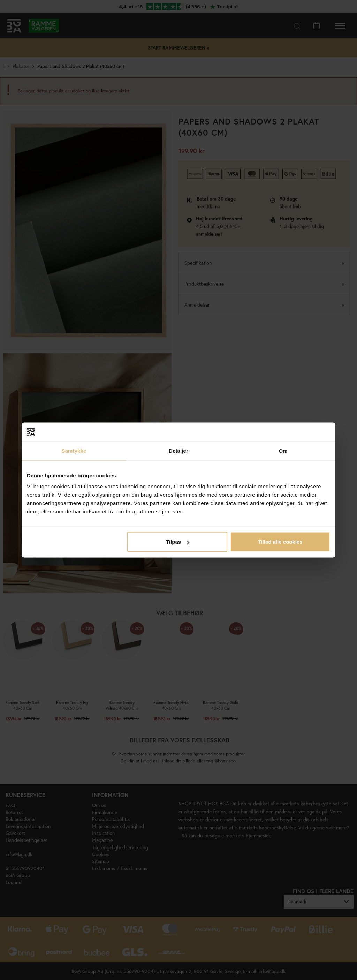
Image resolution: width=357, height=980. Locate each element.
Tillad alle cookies (280, 542)
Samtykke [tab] (74, 450)
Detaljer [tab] (178, 450)
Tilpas (178, 542)
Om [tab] (283, 450)
